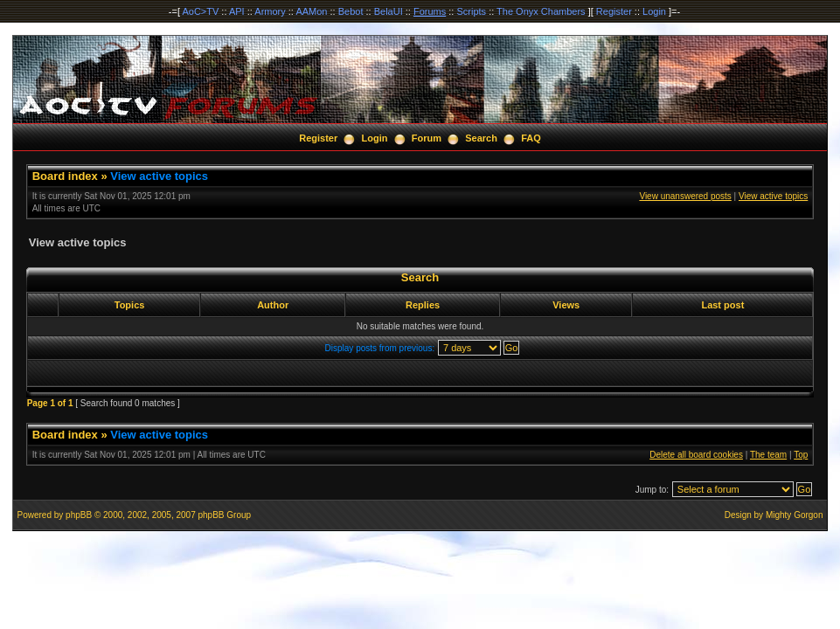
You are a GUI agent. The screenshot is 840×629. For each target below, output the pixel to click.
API (237, 11)
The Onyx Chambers (541, 11)
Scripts (471, 11)
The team (768, 455)
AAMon (311, 11)
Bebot (351, 11)
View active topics (159, 176)
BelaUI (389, 11)
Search (481, 138)
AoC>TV (200, 11)
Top (801, 455)
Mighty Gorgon (795, 515)
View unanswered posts (685, 196)
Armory (270, 11)
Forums (430, 11)
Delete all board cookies (696, 455)
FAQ (531, 138)
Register (614, 11)
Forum (427, 138)
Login (654, 11)
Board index (65, 176)
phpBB (79, 515)
